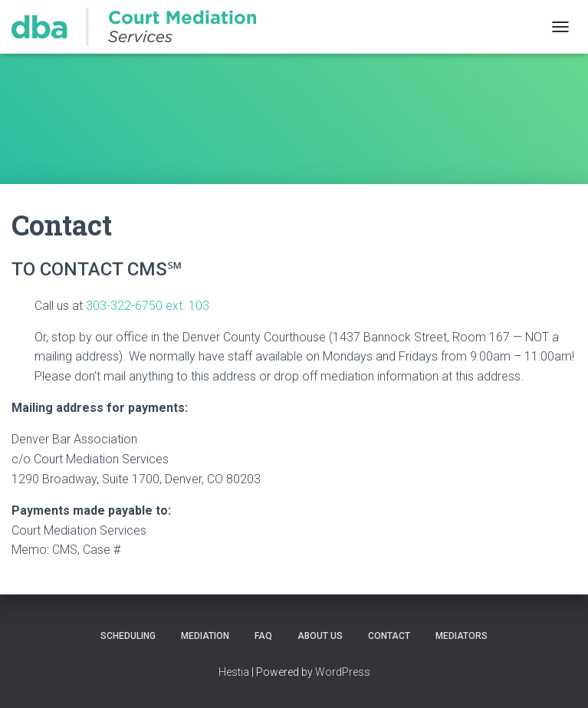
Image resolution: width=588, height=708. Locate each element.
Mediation (205, 636)
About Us (320, 636)
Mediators (462, 636)
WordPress (343, 672)
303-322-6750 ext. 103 (148, 306)
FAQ (263, 636)
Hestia (234, 672)
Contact (389, 636)
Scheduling (128, 636)
